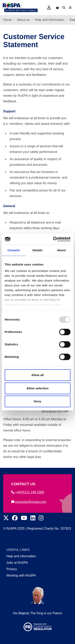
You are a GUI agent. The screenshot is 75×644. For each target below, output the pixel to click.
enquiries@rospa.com (29, 502)
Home (7, 20)
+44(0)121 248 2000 (28, 492)
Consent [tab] (13, 250)
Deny (37, 401)
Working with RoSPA (21, 575)
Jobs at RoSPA (17, 563)
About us (23, 20)
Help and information (50, 20)
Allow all (38, 375)
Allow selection (37, 388)
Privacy (12, 569)
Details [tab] (38, 250)
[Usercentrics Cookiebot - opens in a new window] (53, 239)
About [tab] (61, 250)
